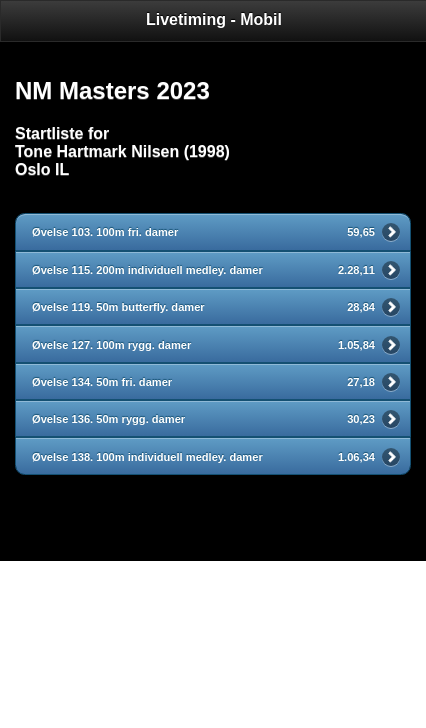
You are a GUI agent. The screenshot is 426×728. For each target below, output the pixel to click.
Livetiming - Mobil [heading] (214, 19)
